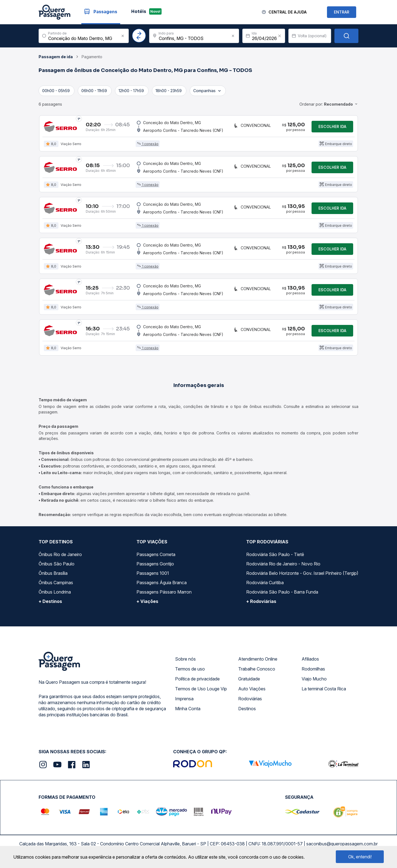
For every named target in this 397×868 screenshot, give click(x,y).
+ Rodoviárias (261, 604)
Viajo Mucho (314, 682)
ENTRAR (342, 12)
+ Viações (147, 604)
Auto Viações (252, 692)
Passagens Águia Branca (162, 586)
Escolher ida (332, 127)
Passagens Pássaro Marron (164, 595)
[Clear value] (280, 36)
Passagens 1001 (153, 576)
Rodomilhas (313, 672)
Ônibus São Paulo (57, 567)
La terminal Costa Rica (324, 692)
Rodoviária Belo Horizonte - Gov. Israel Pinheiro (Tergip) (302, 576)
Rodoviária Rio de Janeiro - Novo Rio (283, 567)
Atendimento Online (258, 662)
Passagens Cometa (156, 557)
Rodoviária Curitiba (265, 586)
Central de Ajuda (288, 12)
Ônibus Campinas (56, 586)
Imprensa (184, 702)
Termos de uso (190, 672)
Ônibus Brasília (53, 576)
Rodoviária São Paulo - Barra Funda (282, 595)
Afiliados (310, 662)
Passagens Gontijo (155, 567)
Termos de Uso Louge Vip (201, 692)
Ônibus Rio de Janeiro (60, 557)
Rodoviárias (250, 702)
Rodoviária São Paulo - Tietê (275, 557)
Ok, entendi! (360, 857)
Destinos (247, 712)
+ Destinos (50, 604)
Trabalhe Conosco (257, 672)
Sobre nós (185, 662)
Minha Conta (188, 712)
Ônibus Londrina (55, 595)
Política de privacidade (197, 682)
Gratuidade (249, 682)
